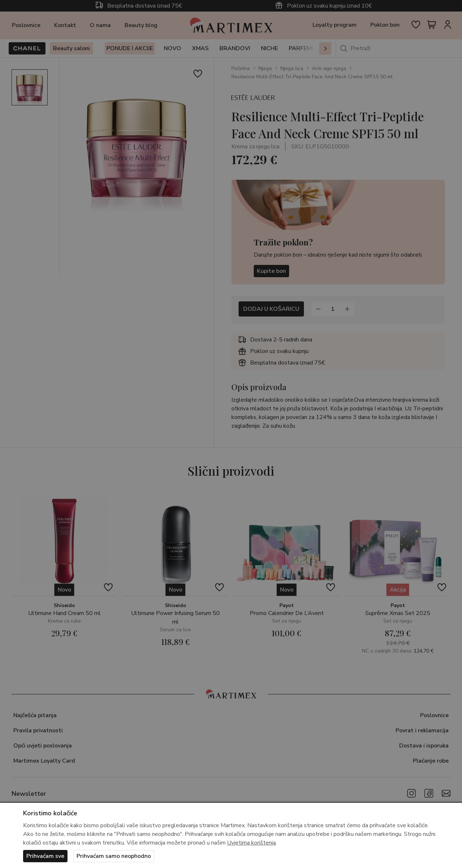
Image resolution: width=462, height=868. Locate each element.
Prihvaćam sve (45, 856)
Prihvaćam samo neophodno (114, 856)
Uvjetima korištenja (251, 843)
